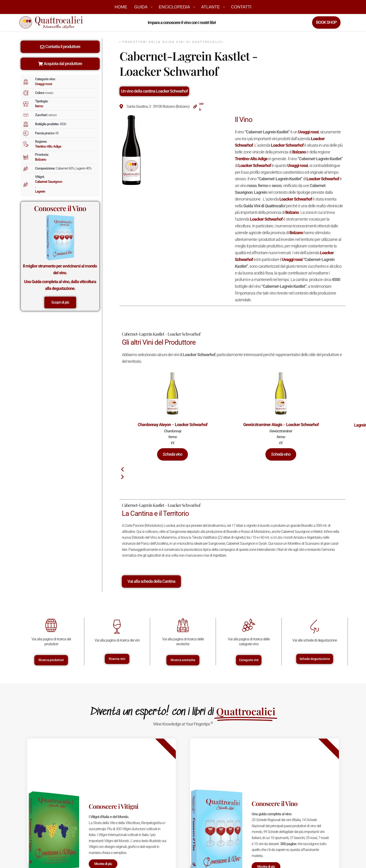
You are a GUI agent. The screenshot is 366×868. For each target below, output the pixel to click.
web (201, 107)
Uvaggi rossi (44, 84)
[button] (172, 454)
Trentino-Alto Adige (48, 146)
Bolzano (41, 160)
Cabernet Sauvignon (49, 182)
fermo (39, 106)
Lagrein (40, 191)
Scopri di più (60, 302)
